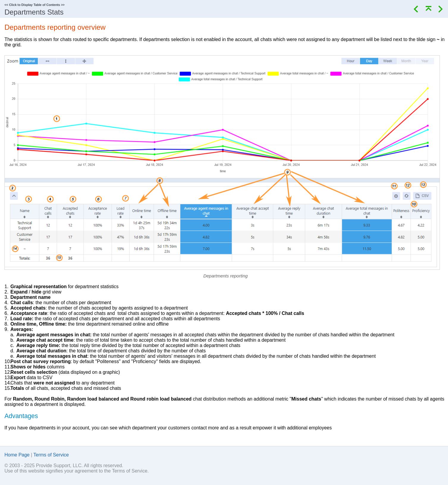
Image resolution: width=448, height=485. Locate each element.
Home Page (17, 455)
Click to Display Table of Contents (34, 5)
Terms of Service (51, 455)
